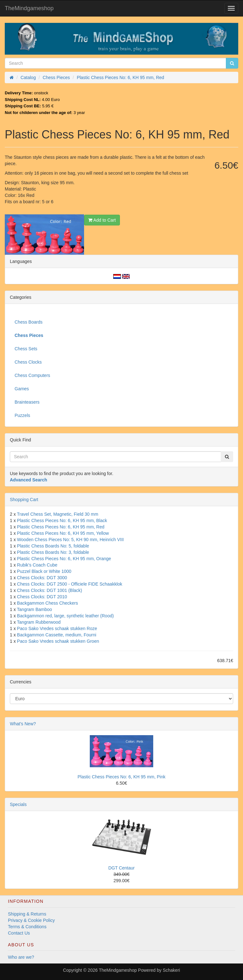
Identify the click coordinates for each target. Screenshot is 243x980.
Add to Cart (102, 220)
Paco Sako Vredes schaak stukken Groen (58, 641)
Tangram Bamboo (34, 609)
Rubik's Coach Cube (37, 565)
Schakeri (171, 970)
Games (22, 389)
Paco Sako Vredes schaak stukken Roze (57, 628)
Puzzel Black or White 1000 (44, 571)
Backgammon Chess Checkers (48, 603)
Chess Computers (32, 375)
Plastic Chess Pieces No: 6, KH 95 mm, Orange (64, 559)
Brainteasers (27, 402)
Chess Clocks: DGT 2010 (42, 597)
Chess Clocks (28, 362)
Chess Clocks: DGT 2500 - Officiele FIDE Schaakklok (70, 584)
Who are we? (21, 957)
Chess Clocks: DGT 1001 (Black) (50, 590)
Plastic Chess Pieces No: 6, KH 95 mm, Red (61, 527)
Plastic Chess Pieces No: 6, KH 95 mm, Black (62, 520)
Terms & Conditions (27, 927)
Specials (18, 804)
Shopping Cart (24, 500)
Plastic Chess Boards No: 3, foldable (53, 552)
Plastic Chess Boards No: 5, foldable (53, 546)
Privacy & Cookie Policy (31, 920)
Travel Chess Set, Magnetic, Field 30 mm (57, 514)
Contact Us (19, 933)
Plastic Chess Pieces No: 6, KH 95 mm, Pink (122, 777)
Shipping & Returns (27, 914)
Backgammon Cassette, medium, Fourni (57, 635)
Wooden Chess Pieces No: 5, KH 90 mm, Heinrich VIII (71, 540)
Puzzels (22, 415)
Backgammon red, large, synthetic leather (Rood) (66, 616)
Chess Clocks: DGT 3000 (42, 578)
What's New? (23, 724)
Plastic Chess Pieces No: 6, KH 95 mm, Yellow (63, 533)
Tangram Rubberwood (39, 622)
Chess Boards (29, 322)
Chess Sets (26, 349)
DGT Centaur (122, 868)
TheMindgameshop (29, 8)
